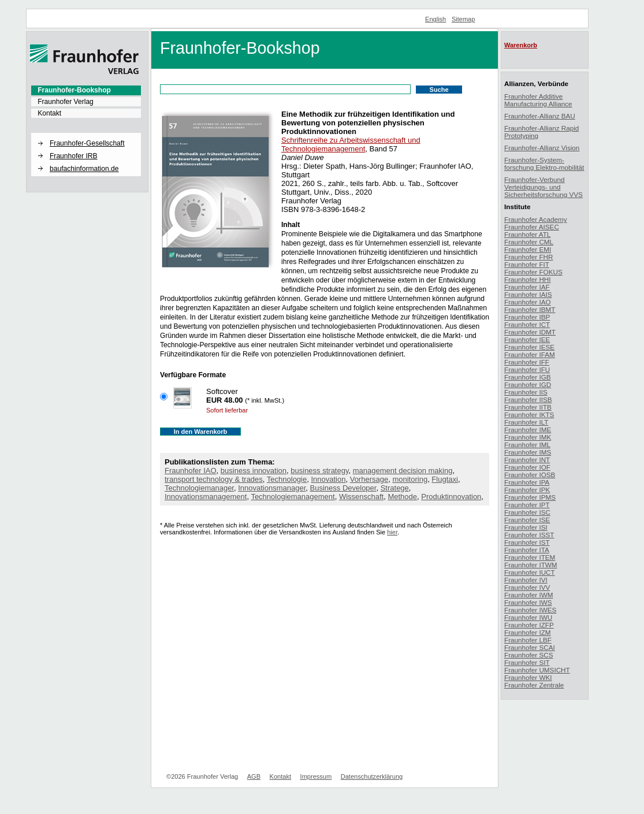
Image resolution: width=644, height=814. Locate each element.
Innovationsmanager (272, 488)
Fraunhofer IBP (527, 317)
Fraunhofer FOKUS (533, 272)
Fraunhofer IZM (528, 632)
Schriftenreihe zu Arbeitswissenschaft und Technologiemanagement (351, 144)
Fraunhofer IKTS (529, 415)
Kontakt (49, 113)
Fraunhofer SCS (528, 655)
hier (392, 532)
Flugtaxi (445, 479)
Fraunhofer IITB (528, 407)
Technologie (287, 479)
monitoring (410, 479)
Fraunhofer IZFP (529, 625)
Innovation (328, 479)
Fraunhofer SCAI (530, 647)
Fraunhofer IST (527, 542)
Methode (402, 497)
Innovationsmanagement (206, 497)
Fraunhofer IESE (529, 347)
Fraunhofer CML (529, 242)
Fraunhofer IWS (528, 602)
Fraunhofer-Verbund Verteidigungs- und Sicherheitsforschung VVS (544, 187)
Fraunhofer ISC (527, 512)
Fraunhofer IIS (526, 392)
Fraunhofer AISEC (532, 227)
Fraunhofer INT (527, 460)
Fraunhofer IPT (527, 505)
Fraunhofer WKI (528, 677)
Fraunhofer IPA (527, 482)
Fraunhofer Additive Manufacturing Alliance (538, 100)
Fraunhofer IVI (526, 580)
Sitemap (464, 19)
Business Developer (343, 488)
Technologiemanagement (293, 497)
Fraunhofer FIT (527, 264)
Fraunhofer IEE (527, 339)
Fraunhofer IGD (528, 384)
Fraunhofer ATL (527, 234)
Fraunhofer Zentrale (534, 685)
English (435, 19)
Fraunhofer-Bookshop (74, 90)
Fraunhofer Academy (536, 219)
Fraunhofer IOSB (530, 475)
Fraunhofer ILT (526, 422)
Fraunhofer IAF (527, 287)
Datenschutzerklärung (372, 776)
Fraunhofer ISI (526, 527)
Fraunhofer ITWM (531, 565)
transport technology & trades (214, 479)
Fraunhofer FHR (528, 257)
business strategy (319, 471)
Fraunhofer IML (527, 445)
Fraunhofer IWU (528, 617)
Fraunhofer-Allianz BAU (540, 116)
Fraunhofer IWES (530, 610)
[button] (86, 133)
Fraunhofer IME (528, 430)
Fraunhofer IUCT (530, 572)
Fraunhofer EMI (528, 249)
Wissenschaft (361, 497)
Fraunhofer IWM (528, 595)
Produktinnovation (451, 497)
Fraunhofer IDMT (530, 332)
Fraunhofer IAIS (528, 294)
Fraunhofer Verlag (66, 102)
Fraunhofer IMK (528, 437)
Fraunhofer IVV (527, 587)
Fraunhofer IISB (528, 399)
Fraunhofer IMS (528, 452)
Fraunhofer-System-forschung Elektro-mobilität (544, 163)
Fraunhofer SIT (527, 662)
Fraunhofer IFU (527, 369)
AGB (254, 776)
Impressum (316, 776)
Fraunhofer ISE (527, 520)
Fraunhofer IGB (528, 377)
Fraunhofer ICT (527, 324)
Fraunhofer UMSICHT (537, 670)
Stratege (395, 488)
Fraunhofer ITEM (530, 557)
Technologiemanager (199, 488)
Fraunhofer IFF (527, 362)
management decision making (403, 471)
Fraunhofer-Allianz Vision (542, 148)
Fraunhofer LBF (528, 640)
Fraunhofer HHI (528, 279)
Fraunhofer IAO (191, 471)
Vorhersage (369, 479)
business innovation (254, 471)
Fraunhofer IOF (527, 467)
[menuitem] (86, 90)
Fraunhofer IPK (527, 490)
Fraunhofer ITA (527, 550)
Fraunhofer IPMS (530, 497)
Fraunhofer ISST (529, 535)
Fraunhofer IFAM (530, 354)
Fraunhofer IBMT (530, 309)
